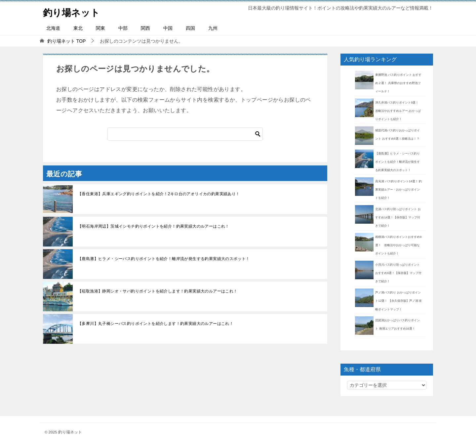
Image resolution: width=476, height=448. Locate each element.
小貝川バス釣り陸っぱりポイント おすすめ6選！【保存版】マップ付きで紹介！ (398, 273)
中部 (123, 28)
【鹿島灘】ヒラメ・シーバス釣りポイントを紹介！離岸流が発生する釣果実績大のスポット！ (164, 259)
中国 (168, 28)
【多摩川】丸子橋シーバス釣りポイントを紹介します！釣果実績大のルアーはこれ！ (156, 324)
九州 (213, 28)
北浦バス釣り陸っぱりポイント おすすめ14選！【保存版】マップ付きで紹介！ (398, 217)
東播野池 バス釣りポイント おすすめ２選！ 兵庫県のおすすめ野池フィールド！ (398, 83)
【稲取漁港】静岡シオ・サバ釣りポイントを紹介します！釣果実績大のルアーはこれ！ (158, 291)
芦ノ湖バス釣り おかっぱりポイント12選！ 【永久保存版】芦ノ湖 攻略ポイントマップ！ (398, 301)
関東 (100, 28)
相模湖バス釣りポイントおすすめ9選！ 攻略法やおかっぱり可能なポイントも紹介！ (398, 245)
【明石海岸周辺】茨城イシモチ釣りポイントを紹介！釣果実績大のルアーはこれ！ (154, 226)
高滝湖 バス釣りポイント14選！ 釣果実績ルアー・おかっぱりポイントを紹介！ (398, 190)
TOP (66, 41)
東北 (78, 28)
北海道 (53, 28)
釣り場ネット (73, 11)
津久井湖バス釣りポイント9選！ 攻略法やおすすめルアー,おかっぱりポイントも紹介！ (398, 111)
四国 (190, 28)
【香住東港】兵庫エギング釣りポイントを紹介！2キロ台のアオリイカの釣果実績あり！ (159, 194)
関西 (145, 28)
